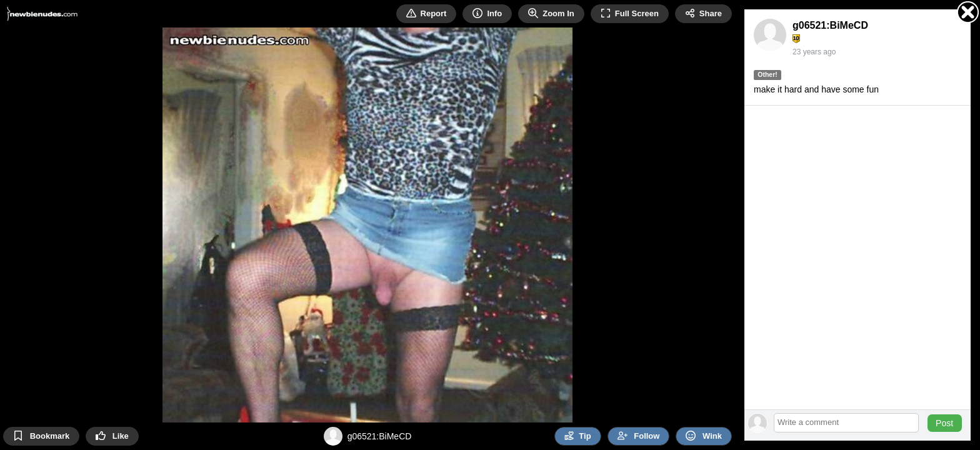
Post (944, 423)
